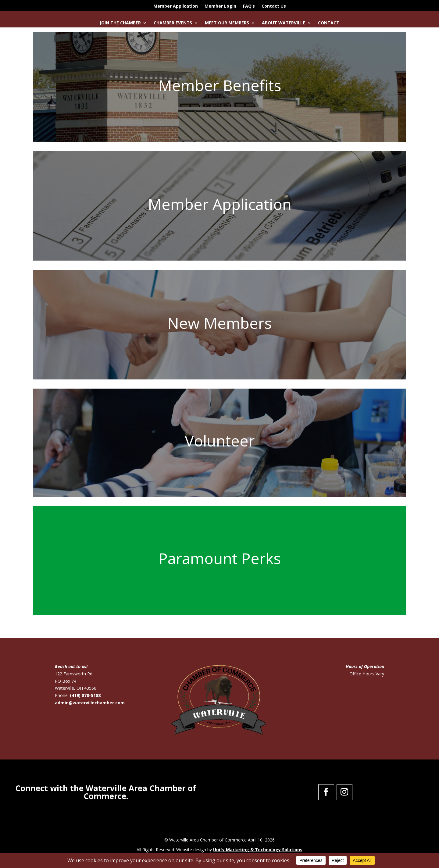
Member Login (220, 6)
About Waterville (284, 23)
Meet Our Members (227, 23)
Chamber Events (173, 23)
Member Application (176, 6)
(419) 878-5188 (85, 695)
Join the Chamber (120, 23)
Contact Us (274, 6)
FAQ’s (249, 6)
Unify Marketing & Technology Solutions (258, 850)
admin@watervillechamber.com (90, 703)
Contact (329, 23)
